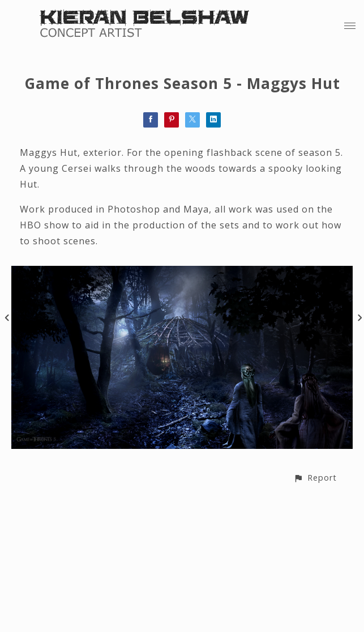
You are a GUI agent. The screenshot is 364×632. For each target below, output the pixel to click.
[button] (315, 478)
